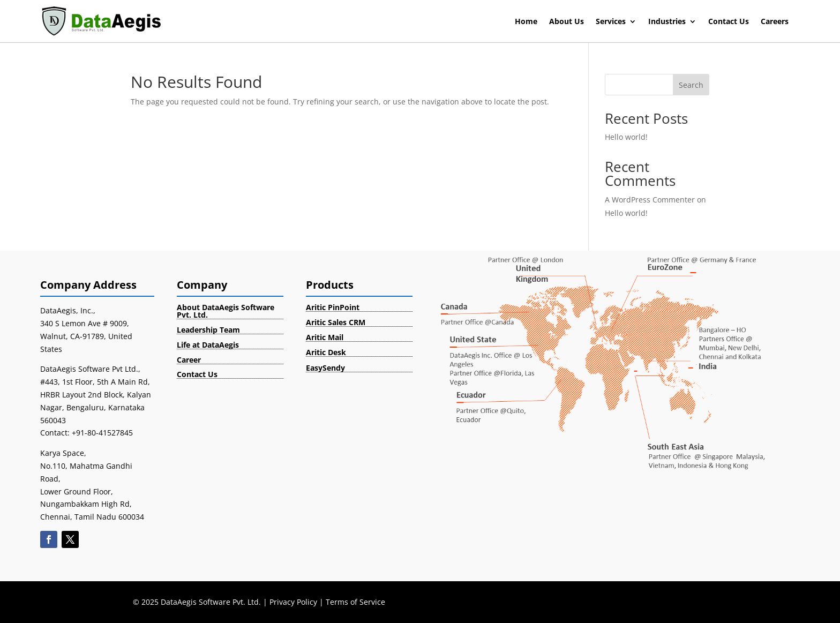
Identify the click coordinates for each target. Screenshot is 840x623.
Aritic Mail (325, 337)
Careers (775, 22)
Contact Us (729, 22)
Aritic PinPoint (333, 307)
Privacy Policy (293, 602)
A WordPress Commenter (650, 200)
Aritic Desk (326, 352)
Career (189, 360)
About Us (567, 22)
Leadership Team (208, 330)
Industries (667, 22)
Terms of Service (355, 602)
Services (611, 22)
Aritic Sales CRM (336, 322)
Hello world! (626, 137)
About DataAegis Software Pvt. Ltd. (226, 311)
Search (691, 85)
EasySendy (325, 368)
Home (526, 22)
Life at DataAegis (208, 345)
